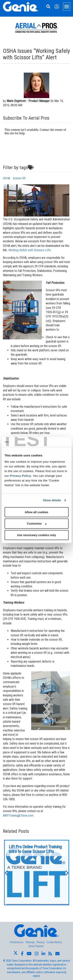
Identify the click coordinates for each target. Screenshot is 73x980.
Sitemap (30, 942)
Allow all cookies (36, 512)
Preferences (17, 942)
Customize (37, 523)
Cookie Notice (54, 942)
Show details (52, 500)
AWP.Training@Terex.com (18, 815)
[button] (6, 873)
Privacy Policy (21, 476)
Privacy (41, 942)
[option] (37, 873)
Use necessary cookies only (36, 535)
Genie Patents (36, 946)
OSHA (7, 178)
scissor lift (19, 178)
